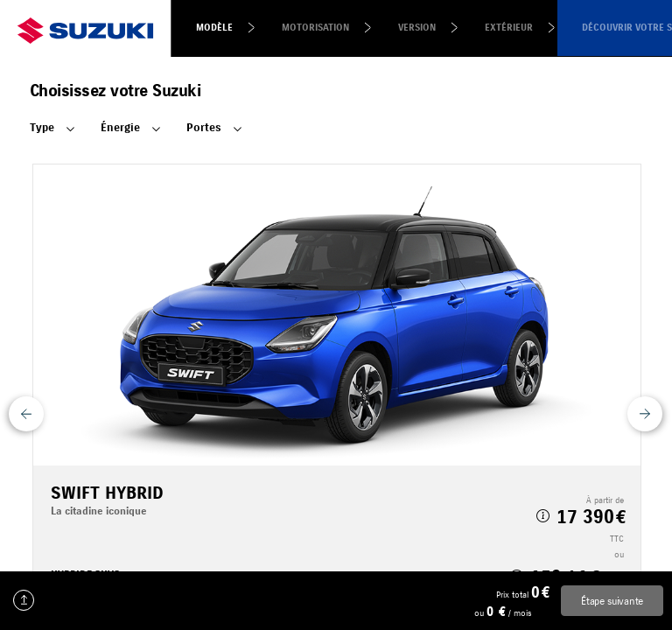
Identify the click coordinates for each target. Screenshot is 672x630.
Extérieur (509, 28)
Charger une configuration (24, 601)
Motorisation (315, 28)
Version (417, 28)
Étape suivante (612, 601)
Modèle (214, 28)
